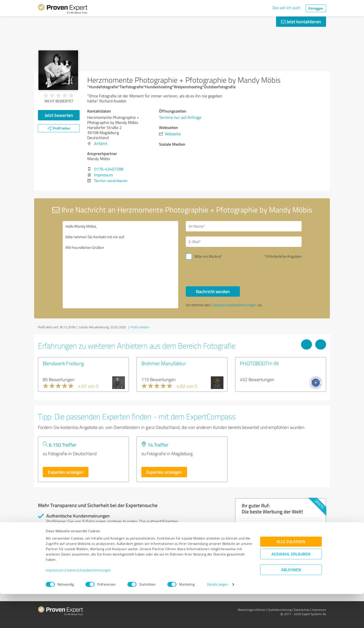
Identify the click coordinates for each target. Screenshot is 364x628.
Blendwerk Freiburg (63, 363)
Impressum (55, 604)
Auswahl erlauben (291, 588)
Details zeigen (218, 619)
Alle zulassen (291, 576)
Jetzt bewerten (59, 115)
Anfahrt (101, 143)
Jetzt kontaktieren (301, 21)
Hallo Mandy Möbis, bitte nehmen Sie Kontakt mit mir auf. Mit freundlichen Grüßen (121, 265)
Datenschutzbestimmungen (89, 604)
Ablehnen (291, 604)
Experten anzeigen (66, 472)
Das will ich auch (287, 8)
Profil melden (140, 327)
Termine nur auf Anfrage (180, 117)
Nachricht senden (213, 291)
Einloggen (316, 8)
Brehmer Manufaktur (164, 363)
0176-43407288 (109, 169)
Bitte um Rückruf (208, 256)
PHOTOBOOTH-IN (259, 363)
